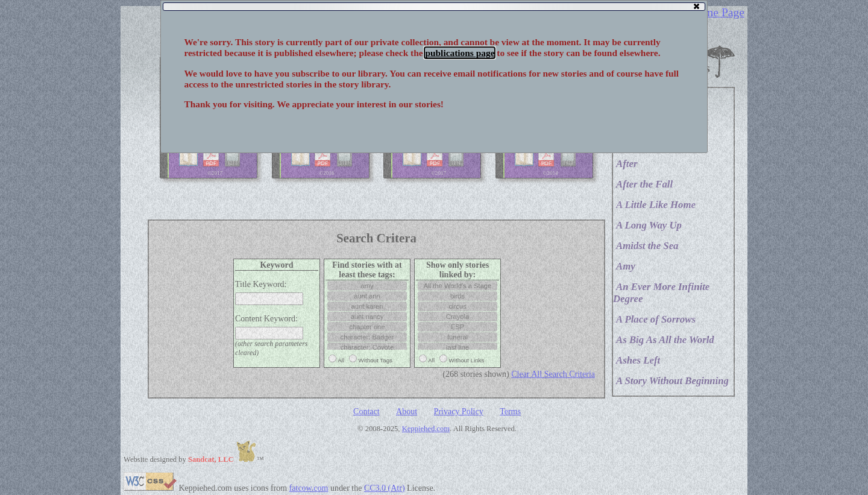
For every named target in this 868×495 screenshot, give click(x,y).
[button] (696, 6)
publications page (460, 53)
